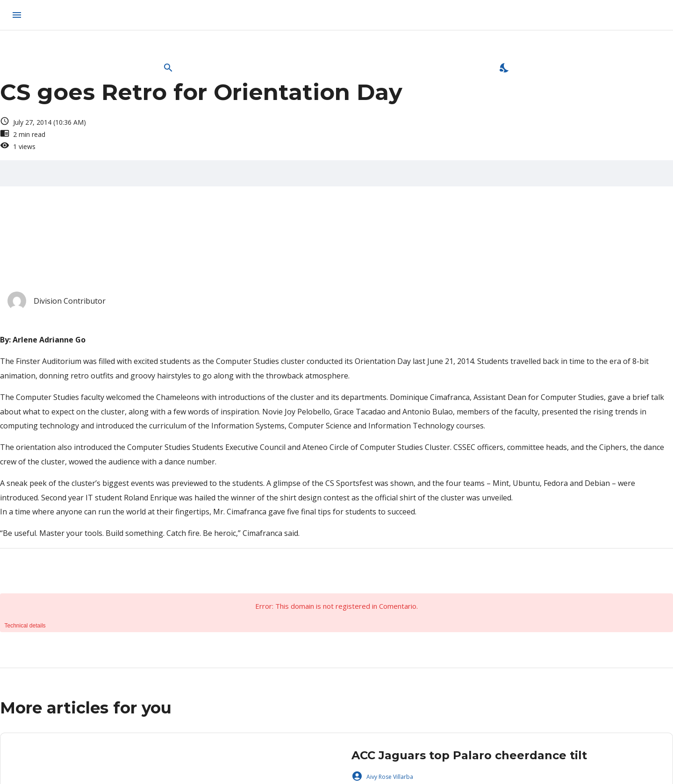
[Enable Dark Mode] (505, 68)
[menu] (17, 15)
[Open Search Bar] (168, 68)
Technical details (25, 626)
